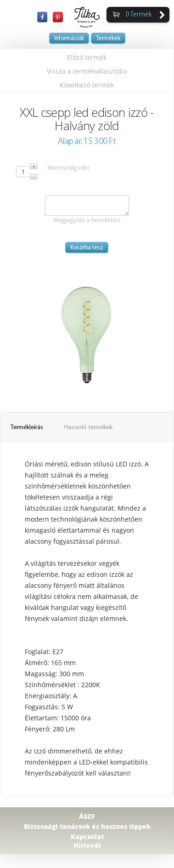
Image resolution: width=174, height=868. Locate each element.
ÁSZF (87, 816)
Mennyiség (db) (68, 167)
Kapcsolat (87, 836)
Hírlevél (87, 845)
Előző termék (87, 57)
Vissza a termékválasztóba (87, 71)
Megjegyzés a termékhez (87, 220)
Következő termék (87, 85)
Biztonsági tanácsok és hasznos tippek (87, 826)
